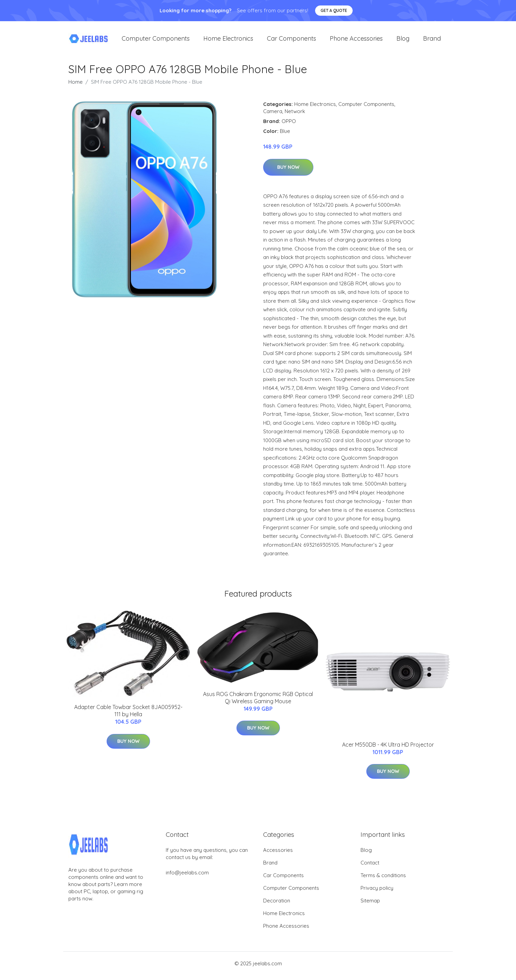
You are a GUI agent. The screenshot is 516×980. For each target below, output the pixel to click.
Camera (273, 116)
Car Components (291, 41)
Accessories (278, 855)
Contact (370, 867)
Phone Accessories (356, 41)
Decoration (277, 905)
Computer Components (156, 41)
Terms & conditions (383, 880)
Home (76, 87)
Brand (432, 41)
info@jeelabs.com (187, 877)
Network (295, 116)
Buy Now (288, 172)
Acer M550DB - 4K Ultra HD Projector (388, 749)
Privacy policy (377, 893)
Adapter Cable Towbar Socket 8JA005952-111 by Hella (128, 715)
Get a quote (334, 10)
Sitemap (370, 905)
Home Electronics (228, 41)
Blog (403, 41)
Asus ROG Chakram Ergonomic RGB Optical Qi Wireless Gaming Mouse (258, 702)
